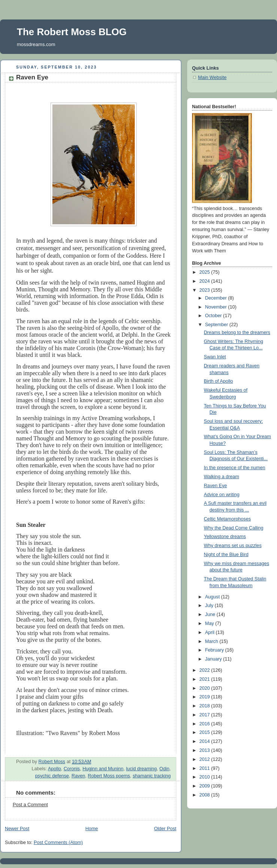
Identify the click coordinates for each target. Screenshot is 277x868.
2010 (206, 777)
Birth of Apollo (219, 381)
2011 (206, 768)
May (210, 623)
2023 (206, 290)
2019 (206, 697)
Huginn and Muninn (103, 769)
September (217, 325)
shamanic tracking (152, 776)
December (217, 298)
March (212, 641)
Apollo (54, 769)
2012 (206, 759)
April (211, 632)
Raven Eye (216, 486)
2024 (206, 281)
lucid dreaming (141, 769)
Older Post (165, 829)
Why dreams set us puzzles (233, 546)
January (214, 659)
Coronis (72, 769)
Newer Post (17, 829)
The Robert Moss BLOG (72, 32)
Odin (165, 769)
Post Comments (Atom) (58, 843)
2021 (206, 679)
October (214, 316)
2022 (206, 670)
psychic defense (52, 776)
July (210, 606)
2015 (206, 732)
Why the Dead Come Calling (234, 528)
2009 (206, 786)
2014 (206, 741)
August (213, 597)
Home (92, 829)
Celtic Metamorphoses (227, 519)
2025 (206, 272)
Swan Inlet (215, 357)
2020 (206, 688)
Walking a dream (222, 477)
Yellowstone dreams (225, 537)
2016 (206, 724)
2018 (206, 706)
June (211, 614)
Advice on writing (222, 495)
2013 (206, 750)
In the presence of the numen (235, 468)
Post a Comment (30, 805)
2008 (206, 795)
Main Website (212, 78)
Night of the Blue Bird (226, 555)
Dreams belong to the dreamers (237, 333)
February (215, 650)
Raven (78, 776)
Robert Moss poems (109, 776)
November (217, 307)
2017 (206, 715)
